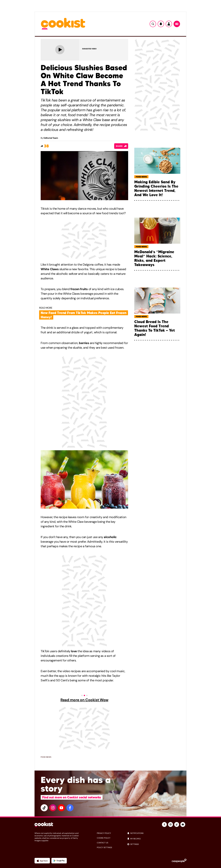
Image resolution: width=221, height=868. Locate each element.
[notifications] (157, 833)
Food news (46, 757)
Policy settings (104, 847)
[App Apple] (42, 861)
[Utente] (169, 24)
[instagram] (53, 808)
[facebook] (70, 808)
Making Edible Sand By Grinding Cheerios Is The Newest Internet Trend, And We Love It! (156, 188)
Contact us (103, 843)
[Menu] (177, 24)
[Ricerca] (153, 24)
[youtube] (61, 808)
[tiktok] (44, 808)
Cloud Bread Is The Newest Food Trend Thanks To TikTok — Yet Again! (155, 328)
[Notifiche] (161, 24)
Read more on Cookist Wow (84, 700)
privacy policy (104, 833)
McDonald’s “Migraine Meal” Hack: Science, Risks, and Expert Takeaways (154, 258)
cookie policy (104, 838)
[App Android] (59, 861)
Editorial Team (51, 138)
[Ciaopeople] (179, 861)
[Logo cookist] (63, 24)
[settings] (157, 844)
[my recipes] (157, 839)
